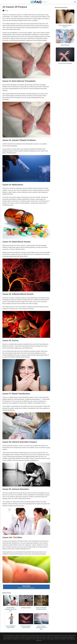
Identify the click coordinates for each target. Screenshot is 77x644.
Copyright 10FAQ (34, 643)
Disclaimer (44, 643)
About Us (40, 643)
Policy (48, 643)
